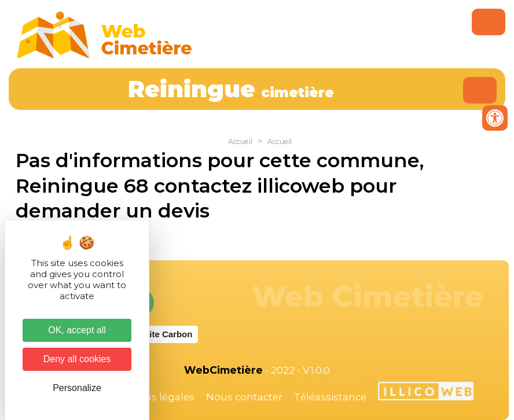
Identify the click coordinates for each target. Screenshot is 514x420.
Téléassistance (330, 397)
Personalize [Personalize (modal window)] (77, 388)
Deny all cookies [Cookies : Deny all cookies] (77, 359)
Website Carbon (159, 334)
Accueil (240, 141)
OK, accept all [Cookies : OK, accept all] (77, 330)
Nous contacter (244, 397)
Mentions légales (152, 397)
